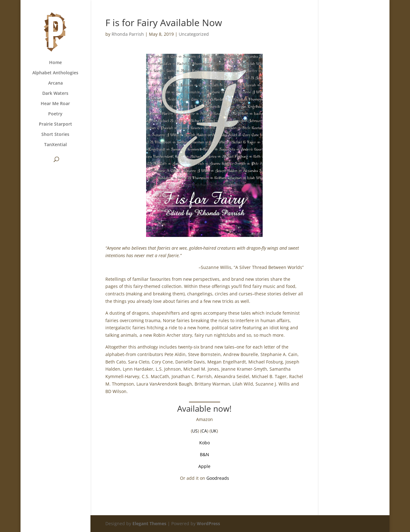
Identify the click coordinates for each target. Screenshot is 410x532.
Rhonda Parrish (128, 34)
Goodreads (218, 478)
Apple (204, 466)
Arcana (55, 83)
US (195, 431)
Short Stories (55, 135)
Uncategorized (194, 34)
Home (55, 63)
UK (214, 431)
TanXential (55, 145)
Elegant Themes (149, 523)
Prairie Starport (55, 124)
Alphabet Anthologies (55, 73)
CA (204, 431)
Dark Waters (55, 94)
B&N (205, 454)
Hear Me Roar (55, 104)
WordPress (208, 523)
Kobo (205, 443)
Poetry (55, 114)
